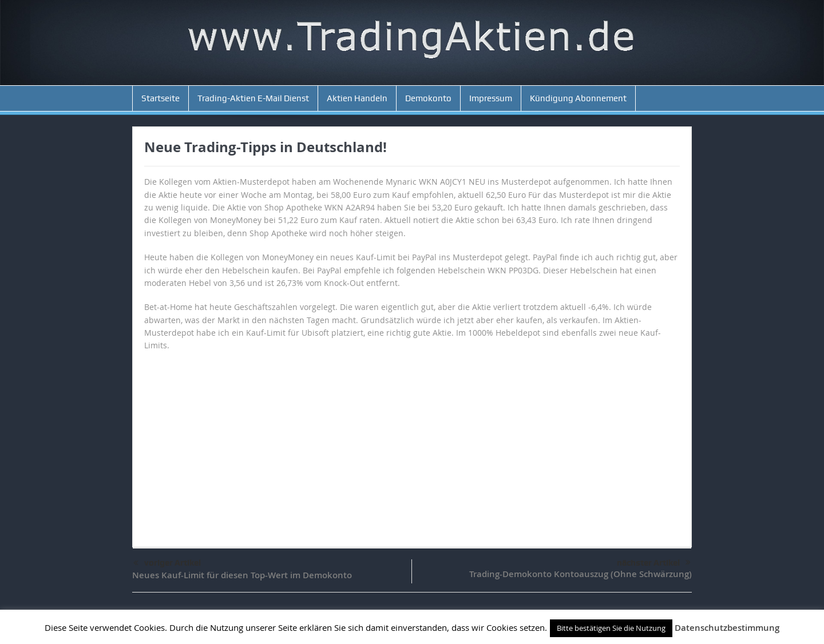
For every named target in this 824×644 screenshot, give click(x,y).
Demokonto (428, 98)
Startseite (161, 98)
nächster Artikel (654, 563)
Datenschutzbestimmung (727, 628)
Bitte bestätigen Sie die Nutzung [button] (611, 628)
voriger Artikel (167, 563)
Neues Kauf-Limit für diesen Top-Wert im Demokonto (242, 575)
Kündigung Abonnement (578, 98)
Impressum (491, 98)
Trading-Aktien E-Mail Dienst (253, 98)
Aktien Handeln (357, 98)
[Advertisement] (412, 444)
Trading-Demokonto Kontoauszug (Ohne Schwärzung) (581, 574)
